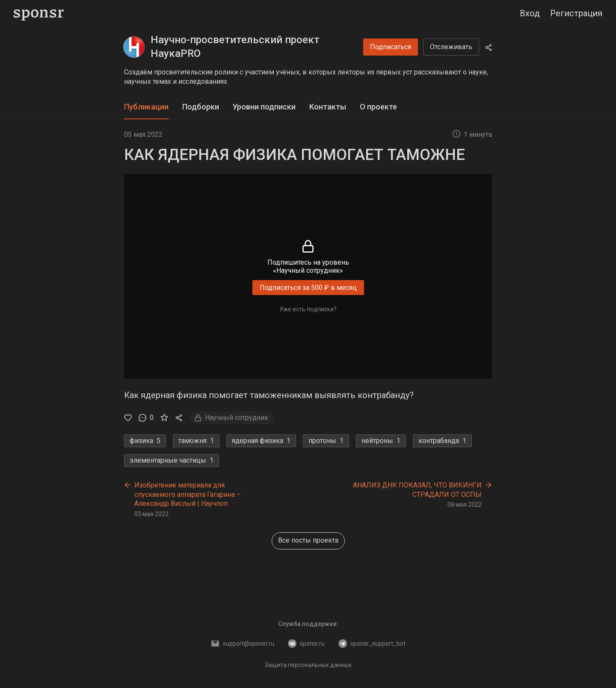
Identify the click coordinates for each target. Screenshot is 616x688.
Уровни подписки (264, 107)
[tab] (146, 107)
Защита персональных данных (308, 665)
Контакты (328, 107)
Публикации (146, 107)
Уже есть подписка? (308, 309)
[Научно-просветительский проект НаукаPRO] (134, 47)
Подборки (201, 107)
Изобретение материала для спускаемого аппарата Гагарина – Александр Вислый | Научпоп (188, 494)
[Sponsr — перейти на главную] (39, 13)
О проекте (378, 107)
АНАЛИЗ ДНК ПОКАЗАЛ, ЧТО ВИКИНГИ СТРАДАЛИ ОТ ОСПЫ (417, 490)
